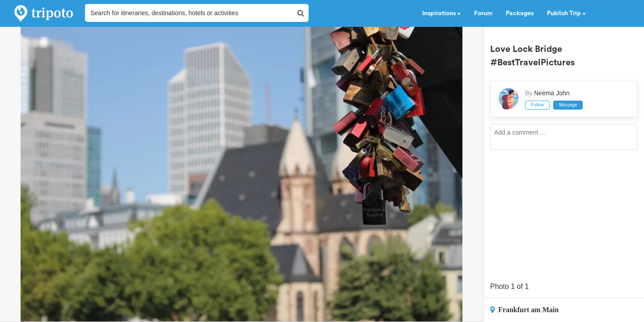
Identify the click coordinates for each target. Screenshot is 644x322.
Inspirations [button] (441, 13)
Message (568, 105)
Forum (483, 13)
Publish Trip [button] (566, 13)
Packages (520, 13)
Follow (537, 105)
